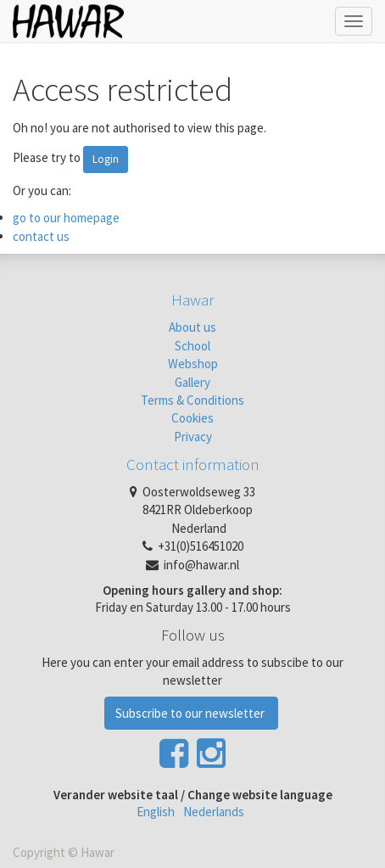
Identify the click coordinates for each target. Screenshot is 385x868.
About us (192, 327)
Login (106, 159)
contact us (41, 236)
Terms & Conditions (192, 400)
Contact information (193, 464)
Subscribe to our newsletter (191, 713)
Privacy (193, 437)
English (156, 812)
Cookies (192, 418)
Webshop (193, 364)
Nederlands (214, 812)
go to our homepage (66, 218)
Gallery (192, 382)
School (192, 346)
